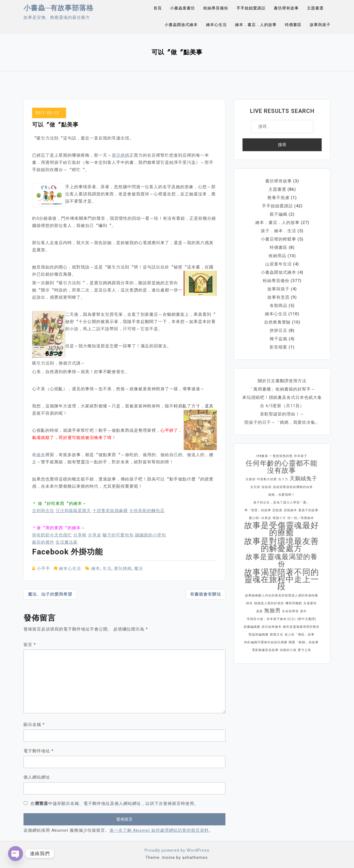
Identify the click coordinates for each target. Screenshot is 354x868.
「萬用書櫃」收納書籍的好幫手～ (282, 389)
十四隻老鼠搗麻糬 (110, 511)
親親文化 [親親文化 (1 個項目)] (277, 635)
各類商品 (278, 306)
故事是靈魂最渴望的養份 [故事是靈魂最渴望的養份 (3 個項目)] (282, 560)
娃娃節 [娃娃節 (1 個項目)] (267, 487)
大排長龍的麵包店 (147, 511)
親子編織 (278, 214)
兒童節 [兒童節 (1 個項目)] (251, 479)
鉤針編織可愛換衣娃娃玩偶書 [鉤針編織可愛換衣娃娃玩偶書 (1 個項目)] (266, 642)
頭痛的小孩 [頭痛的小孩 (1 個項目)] (288, 650)
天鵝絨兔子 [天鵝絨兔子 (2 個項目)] (303, 478)
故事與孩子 (320, 25)
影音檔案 (278, 347)
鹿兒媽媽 (121, 155)
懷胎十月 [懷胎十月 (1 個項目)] (279, 518)
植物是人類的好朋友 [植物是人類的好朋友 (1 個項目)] (269, 603)
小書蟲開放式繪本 (181, 25)
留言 (30, 645)
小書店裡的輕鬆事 (278, 239)
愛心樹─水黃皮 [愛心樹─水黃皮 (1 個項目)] (260, 518)
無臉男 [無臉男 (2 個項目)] (272, 610)
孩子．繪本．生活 (278, 231)
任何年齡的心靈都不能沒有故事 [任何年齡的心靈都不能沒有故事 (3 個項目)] (282, 467)
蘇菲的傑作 (43, 542)
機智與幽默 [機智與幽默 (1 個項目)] (294, 603)
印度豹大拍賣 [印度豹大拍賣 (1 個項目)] (267, 479)
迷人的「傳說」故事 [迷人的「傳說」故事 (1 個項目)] (300, 635)
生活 (107, 569)
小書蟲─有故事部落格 (58, 8)
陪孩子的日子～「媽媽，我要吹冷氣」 (282, 422)
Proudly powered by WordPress (177, 850)
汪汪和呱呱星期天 (73, 511)
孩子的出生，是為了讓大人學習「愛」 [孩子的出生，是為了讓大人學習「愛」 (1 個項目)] (282, 503)
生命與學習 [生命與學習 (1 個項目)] (290, 611)
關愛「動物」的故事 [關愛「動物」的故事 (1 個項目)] (304, 642)
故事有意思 (278, 297)
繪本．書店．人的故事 (256, 25)
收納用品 (277, 256)
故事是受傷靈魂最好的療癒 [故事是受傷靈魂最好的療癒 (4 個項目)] (282, 529)
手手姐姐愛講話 (251, 8)
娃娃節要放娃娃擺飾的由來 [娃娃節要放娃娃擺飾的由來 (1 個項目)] (293, 487)
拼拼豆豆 (278, 330)
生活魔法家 (67, 542)
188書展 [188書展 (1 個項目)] (262, 456)
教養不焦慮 (278, 198)
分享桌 (95, 535)
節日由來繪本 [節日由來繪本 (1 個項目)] (272, 627)
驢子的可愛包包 (118, 535)
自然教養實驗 (277, 322)
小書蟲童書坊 (183, 8)
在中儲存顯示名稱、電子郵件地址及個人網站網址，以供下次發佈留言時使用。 (114, 804)
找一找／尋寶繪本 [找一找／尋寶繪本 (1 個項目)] (301, 518)
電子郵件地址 (39, 751)
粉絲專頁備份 (216, 8)
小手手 (43, 569)
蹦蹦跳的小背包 (150, 535)
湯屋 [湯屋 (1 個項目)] (259, 611)
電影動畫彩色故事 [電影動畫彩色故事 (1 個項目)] (265, 650)
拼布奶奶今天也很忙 (52, 535)
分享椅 (80, 535)
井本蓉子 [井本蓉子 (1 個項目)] (301, 456)
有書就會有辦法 (205, 594)
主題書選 (315, 8)
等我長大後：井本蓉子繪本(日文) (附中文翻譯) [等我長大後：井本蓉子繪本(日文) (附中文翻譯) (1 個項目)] (282, 619)
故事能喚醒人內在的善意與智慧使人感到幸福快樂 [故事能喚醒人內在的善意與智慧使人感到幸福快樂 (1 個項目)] (282, 596)
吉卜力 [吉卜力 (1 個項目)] (283, 479)
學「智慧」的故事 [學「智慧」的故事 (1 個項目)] (258, 510)
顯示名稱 (34, 725)
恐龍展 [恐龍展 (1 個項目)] (277, 510)
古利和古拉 (43, 511)
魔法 (139, 569)
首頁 (158, 8)
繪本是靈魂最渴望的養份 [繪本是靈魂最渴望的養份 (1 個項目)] (301, 627)
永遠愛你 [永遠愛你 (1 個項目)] (310, 603)
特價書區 (293, 25)
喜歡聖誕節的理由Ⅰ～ (282, 414)
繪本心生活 (216, 25)
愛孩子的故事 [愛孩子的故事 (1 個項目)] (308, 510)
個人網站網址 (37, 777)
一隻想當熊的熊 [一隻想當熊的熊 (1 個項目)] (281, 456)
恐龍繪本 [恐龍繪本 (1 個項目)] (290, 510)
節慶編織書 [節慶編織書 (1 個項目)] (252, 627)
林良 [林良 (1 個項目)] (249, 603)
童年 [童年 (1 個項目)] (303, 611)
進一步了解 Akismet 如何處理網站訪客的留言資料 (159, 830)
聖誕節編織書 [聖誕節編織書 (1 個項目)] (259, 635)
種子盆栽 (278, 339)
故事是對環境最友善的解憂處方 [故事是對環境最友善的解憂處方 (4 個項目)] (282, 545)
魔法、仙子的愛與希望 (50, 594)
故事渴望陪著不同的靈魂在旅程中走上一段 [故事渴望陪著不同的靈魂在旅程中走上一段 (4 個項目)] (282, 579)
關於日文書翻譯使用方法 (282, 381)
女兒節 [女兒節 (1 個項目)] (255, 487)
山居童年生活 (278, 264)
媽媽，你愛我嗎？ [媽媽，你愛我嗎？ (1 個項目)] (282, 495)
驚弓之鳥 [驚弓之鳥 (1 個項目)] (304, 650)
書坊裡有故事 (286, 8)
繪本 (41, 455)
